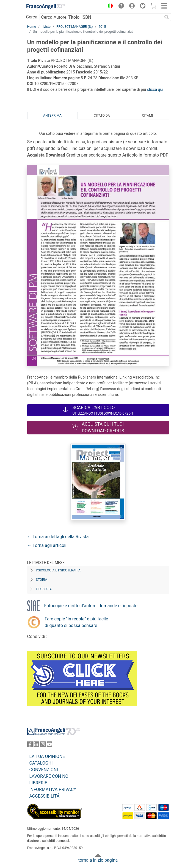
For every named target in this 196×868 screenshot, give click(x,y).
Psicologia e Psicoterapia (58, 570)
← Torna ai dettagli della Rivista (58, 537)
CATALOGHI (41, 763)
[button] (109, 7)
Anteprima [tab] (52, 116)
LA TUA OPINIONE (47, 756)
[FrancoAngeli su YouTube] (49, 745)
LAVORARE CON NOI (49, 776)
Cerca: (32, 17)
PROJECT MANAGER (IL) (74, 27)
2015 (102, 27)
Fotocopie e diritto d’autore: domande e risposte (91, 606)
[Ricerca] (167, 17)
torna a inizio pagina (98, 860)
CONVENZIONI (44, 770)
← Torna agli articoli (47, 545)
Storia (42, 580)
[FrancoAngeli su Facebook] (30, 745)
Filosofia (44, 589)
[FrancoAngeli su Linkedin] (36, 745)
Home (32, 27)
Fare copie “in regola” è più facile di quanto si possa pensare (77, 622)
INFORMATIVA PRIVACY (53, 789)
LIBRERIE (38, 783)
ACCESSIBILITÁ (45, 796)
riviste (46, 27)
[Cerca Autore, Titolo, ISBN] (101, 17)
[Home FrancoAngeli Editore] (46, 7)
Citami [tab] (147, 116)
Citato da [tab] (102, 116)
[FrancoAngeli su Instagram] (43, 745)
